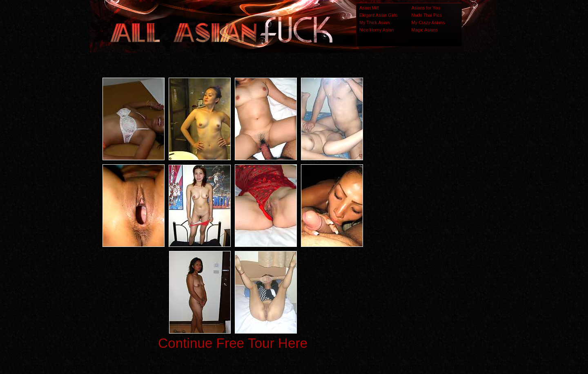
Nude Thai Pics (427, 15)
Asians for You (426, 8)
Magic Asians (425, 30)
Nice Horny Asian (376, 30)
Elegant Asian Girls (378, 15)
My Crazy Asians (428, 22)
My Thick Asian (374, 22)
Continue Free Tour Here (233, 343)
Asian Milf (369, 8)
